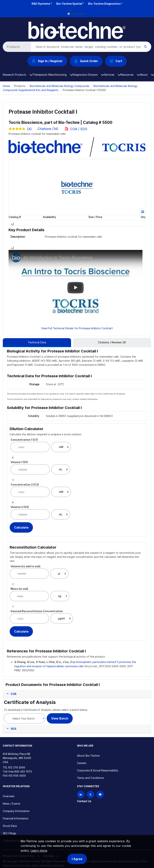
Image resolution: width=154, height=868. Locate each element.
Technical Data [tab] (37, 342)
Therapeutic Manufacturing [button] (53, 75)
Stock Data (10, 826)
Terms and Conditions (90, 778)
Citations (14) (48, 129)
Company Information (16, 811)
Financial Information (16, 818)
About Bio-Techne (88, 756)
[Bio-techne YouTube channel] (100, 794)
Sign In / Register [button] (47, 61)
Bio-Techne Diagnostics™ (105, 4)
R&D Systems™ (42, 4)
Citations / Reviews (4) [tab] (112, 342)
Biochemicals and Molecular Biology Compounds (60, 86)
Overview (9, 796)
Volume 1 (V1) (19, 462)
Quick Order (86, 61)
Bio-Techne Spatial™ (70, 4)
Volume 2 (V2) (20, 507)
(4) (20, 129)
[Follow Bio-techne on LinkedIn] (81, 794)
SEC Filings (9, 833)
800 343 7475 (23, 772)
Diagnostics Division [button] (88, 75)
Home (6, 86)
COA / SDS (79, 129)
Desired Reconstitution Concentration (37, 611)
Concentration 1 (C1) (24, 440)
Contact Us (84, 801)
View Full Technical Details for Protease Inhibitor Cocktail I (77, 328)
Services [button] (112, 75)
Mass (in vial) (19, 589)
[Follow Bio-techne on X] (90, 794)
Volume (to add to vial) (25, 566)
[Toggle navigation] (5, 25)
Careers (82, 763)
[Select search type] (16, 47)
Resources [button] (130, 75)
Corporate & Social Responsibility (98, 770)
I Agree (77, 859)
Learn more (39, 851)
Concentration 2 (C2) (25, 485)
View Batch (60, 718)
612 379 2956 (17, 767)
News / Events (12, 804)
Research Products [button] (18, 75)
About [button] (147, 75)
